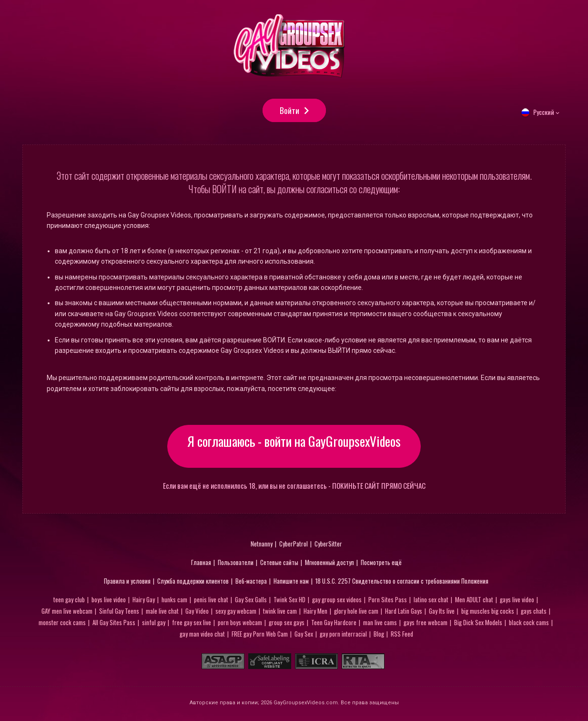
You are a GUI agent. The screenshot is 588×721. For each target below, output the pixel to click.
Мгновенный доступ (329, 564)
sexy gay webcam (236, 613)
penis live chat (211, 601)
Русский (544, 119)
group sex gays (287, 624)
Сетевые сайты (279, 564)
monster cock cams (62, 624)
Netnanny (262, 546)
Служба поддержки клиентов (193, 583)
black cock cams (529, 624)
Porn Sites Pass (388, 601)
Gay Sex (304, 636)
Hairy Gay (144, 601)
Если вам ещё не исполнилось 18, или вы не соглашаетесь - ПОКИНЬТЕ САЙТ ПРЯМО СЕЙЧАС (294, 488)
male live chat (162, 613)
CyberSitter (328, 546)
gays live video (517, 601)
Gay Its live (442, 613)
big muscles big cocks (488, 613)
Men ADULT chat (474, 601)
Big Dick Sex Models (478, 624)
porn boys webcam (240, 624)
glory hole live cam (356, 613)
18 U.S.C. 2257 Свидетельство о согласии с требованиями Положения (402, 583)
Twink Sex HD (289, 601)
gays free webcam (426, 624)
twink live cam (280, 613)
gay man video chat (202, 636)
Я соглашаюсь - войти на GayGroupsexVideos (294, 448)
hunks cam (174, 601)
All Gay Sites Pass (114, 624)
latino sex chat (431, 601)
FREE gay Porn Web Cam (260, 636)
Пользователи (236, 564)
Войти (289, 114)
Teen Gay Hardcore (334, 624)
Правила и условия (127, 583)
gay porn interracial (343, 636)
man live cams (380, 624)
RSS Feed (402, 636)
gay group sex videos (337, 601)
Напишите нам (291, 583)
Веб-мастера (251, 583)
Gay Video (197, 613)
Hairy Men (315, 613)
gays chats (534, 613)
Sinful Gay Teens (119, 613)
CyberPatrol (294, 546)
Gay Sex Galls (251, 601)
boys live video (109, 601)
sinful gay (154, 624)
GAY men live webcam (67, 613)
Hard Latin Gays (404, 613)
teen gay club (69, 601)
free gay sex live (192, 624)
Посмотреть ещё (381, 564)
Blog (379, 636)
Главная (201, 564)
